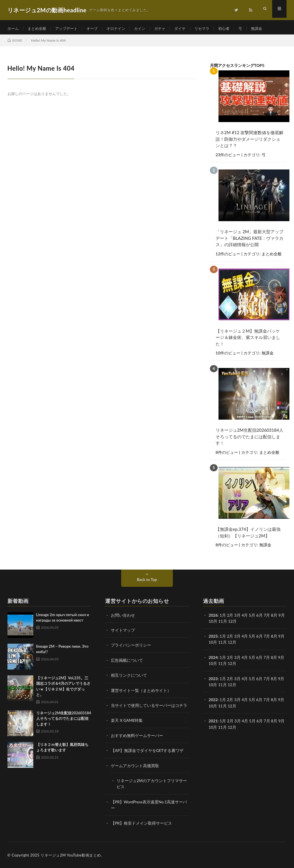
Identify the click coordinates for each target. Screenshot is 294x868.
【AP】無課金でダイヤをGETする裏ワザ (147, 751)
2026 (213, 617)
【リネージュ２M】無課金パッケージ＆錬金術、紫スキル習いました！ (248, 340)
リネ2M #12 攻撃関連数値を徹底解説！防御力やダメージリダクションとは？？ (249, 142)
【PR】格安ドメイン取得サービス (141, 823)
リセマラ (211, 29)
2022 (213, 701)
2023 (213, 680)
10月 (213, 644)
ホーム (13, 29)
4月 (245, 617)
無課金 (268, 29)
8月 (275, 659)
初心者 (234, 29)
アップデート (69, 29)
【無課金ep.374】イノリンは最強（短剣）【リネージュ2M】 (248, 534)
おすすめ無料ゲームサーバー (137, 736)
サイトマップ (123, 632)
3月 (238, 617)
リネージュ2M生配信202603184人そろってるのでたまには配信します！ (249, 439)
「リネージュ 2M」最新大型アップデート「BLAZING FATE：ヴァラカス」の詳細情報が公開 (250, 241)
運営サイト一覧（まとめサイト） (141, 691)
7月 (267, 638)
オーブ (96, 29)
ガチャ (167, 29)
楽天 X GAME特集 (127, 721)
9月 (282, 638)
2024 (213, 659)
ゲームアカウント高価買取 (135, 766)
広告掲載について (127, 662)
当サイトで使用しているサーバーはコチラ (149, 706)
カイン (146, 29)
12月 (232, 644)
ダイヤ (188, 29)
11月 (223, 644)
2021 (213, 722)
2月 (231, 617)
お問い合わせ (123, 617)
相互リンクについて (129, 677)
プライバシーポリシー (131, 647)
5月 (253, 659)
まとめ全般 (38, 29)
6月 (260, 659)
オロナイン (121, 29)
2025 (213, 638)
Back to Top (147, 581)
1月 (223, 617)
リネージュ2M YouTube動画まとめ (71, 855)
